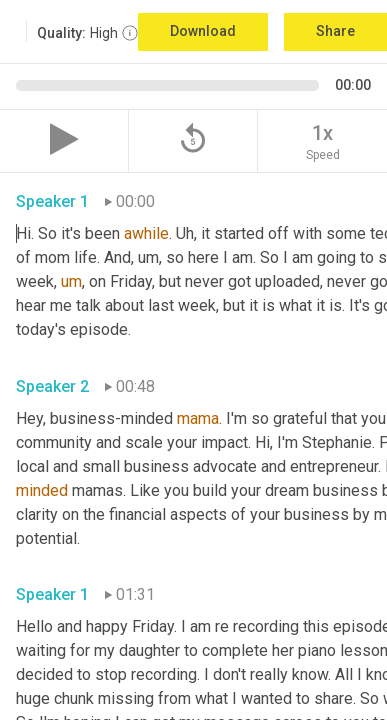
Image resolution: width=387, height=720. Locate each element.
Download (203, 31)
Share (335, 31)
